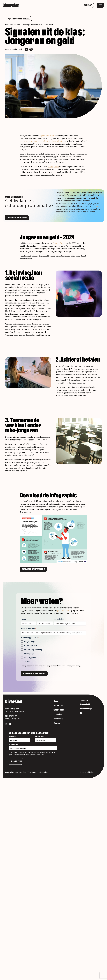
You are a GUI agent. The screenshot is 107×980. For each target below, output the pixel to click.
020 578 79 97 (11, 716)
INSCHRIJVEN (16, 761)
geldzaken (24, 141)
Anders (27, 662)
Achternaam (40, 736)
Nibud (96, 206)
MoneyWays (53, 167)
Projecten (58, 714)
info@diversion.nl (13, 719)
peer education (48, 136)
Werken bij (58, 719)
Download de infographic (34, 569)
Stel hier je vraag (28, 628)
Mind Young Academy (33, 649)
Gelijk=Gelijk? (30, 641)
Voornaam (13, 736)
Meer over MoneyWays (17, 218)
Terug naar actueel (19, 19)
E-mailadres (60, 619)
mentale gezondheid (39, 141)
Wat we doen (59, 710)
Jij (81, 713)
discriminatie (58, 141)
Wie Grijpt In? (30, 658)
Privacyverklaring (73, 666)
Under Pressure (31, 646)
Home (56, 701)
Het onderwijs (86, 709)
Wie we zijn (58, 705)
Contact (88, 5)
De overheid (85, 704)
